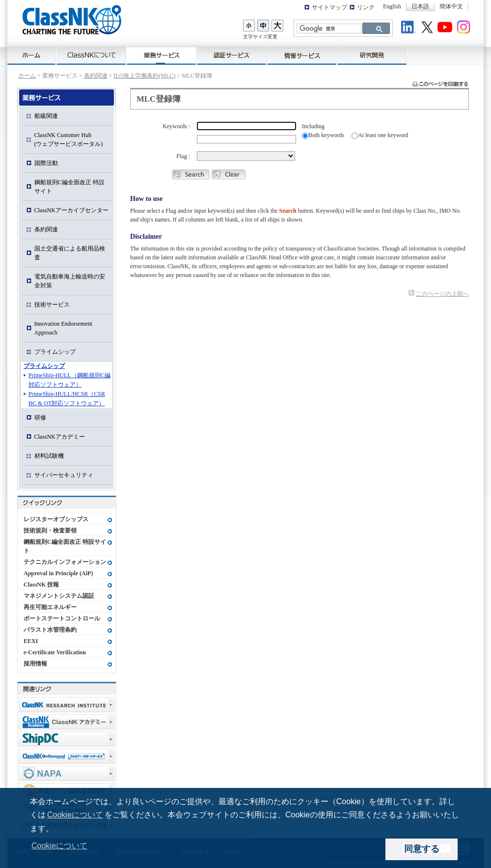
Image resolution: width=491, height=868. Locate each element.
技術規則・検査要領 (50, 531)
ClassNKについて (92, 56)
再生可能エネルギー (50, 607)
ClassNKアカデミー (60, 437)
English (392, 6)
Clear (229, 174)
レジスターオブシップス (56, 519)
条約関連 (96, 76)
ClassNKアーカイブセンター (71, 210)
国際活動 (46, 163)
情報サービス (302, 56)
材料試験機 (49, 456)
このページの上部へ (442, 294)
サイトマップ (329, 7)
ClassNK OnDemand (67, 756)
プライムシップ (55, 352)
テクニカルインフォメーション (65, 562)
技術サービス (52, 305)
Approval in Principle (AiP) (58, 573)
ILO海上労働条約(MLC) (144, 76)
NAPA (67, 773)
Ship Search (191, 174)
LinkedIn (410, 28)
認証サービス (232, 56)
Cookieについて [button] (59, 846)
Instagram (465, 28)
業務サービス (162, 56)
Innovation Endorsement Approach (63, 328)
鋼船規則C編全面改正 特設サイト (69, 187)
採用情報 (35, 664)
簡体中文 (451, 6)
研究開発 (372, 56)
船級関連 (46, 116)
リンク (366, 7)
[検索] (328, 29)
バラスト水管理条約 (50, 630)
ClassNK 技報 (41, 585)
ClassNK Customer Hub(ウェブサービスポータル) (69, 140)
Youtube (446, 28)
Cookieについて (75, 815)
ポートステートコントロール (62, 618)
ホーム (32, 56)
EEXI (31, 641)
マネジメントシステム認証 (59, 596)
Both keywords (326, 135)
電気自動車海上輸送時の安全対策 (70, 281)
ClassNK (72, 20)
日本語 (420, 6)
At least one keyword (383, 135)
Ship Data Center (67, 739)
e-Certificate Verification (55, 652)
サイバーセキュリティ (64, 475)
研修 (40, 418)
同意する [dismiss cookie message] (422, 849)
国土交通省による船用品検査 (70, 253)
